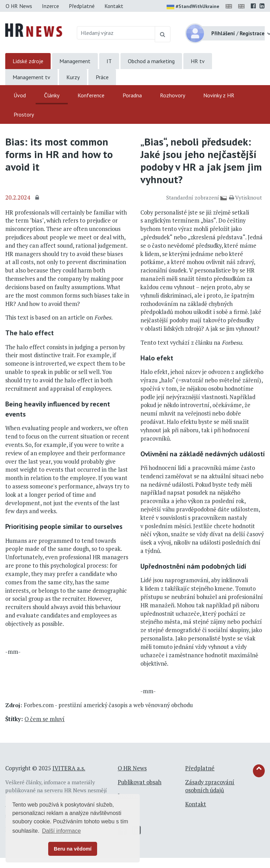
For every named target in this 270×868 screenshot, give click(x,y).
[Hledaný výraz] (116, 33)
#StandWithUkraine (193, 7)
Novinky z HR (219, 95)
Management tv (31, 77)
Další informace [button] (61, 831)
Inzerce (50, 6)
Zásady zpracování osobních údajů (210, 786)
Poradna (132, 95)
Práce (102, 77)
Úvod (20, 95)
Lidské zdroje (28, 61)
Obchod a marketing (151, 61)
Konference (91, 95)
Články (52, 95)
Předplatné (82, 6)
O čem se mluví (45, 719)
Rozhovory (173, 95)
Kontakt (114, 6)
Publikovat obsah (140, 782)
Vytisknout (246, 197)
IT (109, 61)
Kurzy (73, 77)
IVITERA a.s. (69, 768)
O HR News (19, 6)
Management (75, 61)
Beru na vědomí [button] (73, 849)
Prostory (24, 114)
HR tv (198, 61)
